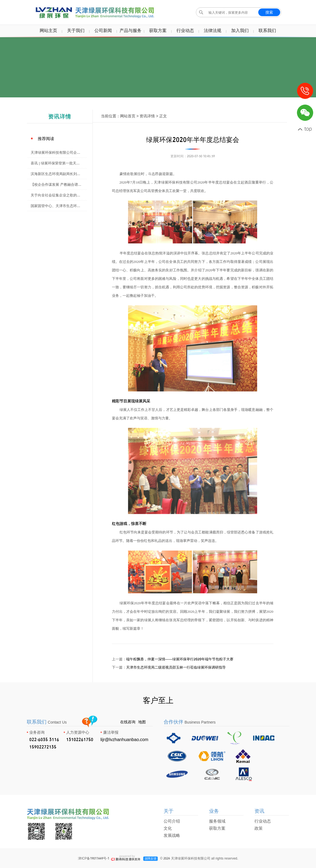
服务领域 (217, 821)
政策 (259, 828)
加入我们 (240, 30)
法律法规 (213, 30)
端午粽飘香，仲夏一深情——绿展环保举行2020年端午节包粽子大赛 (180, 659)
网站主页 (48, 30)
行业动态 (185, 30)
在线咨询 (128, 722)
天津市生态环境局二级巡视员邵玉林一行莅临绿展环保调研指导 (176, 667)
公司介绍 (172, 821)
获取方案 (158, 30)
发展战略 (172, 835)
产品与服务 (131, 30)
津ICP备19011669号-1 (94, 858)
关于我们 (76, 30)
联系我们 (267, 30)
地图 (142, 722)
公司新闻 (103, 30)
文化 (168, 828)
